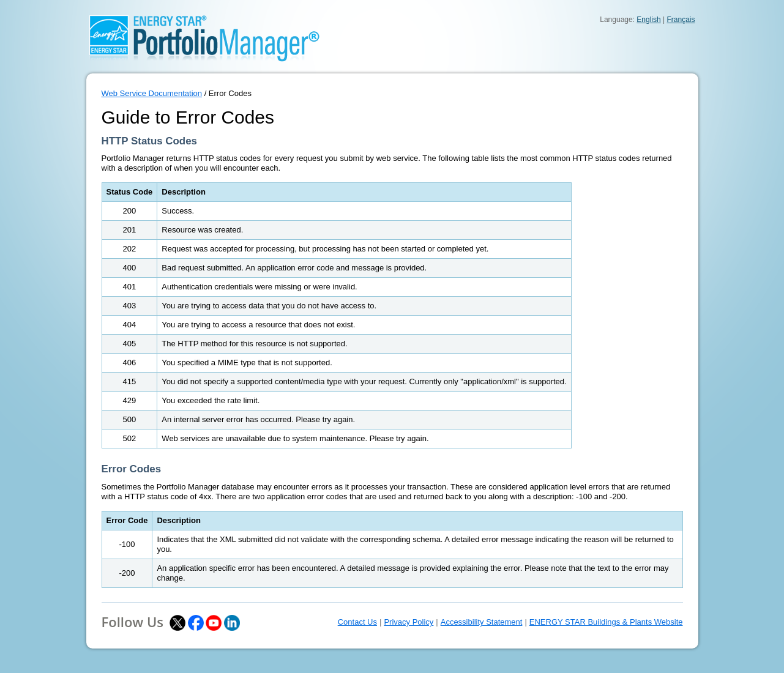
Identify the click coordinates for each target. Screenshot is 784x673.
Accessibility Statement (482, 622)
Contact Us (357, 622)
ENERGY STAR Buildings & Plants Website (606, 622)
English (648, 20)
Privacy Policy (409, 622)
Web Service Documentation (152, 93)
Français (681, 20)
